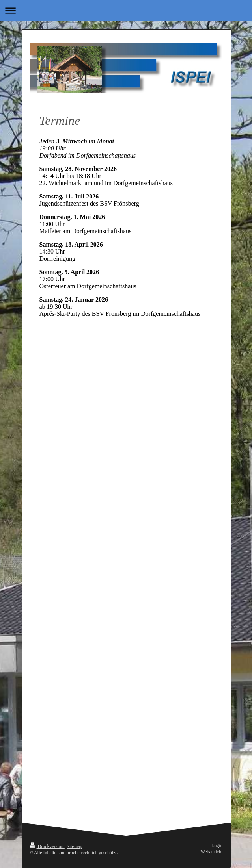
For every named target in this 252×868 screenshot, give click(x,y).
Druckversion (47, 846)
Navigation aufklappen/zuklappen (126, 10)
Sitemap (74, 846)
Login (217, 846)
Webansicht (212, 852)
